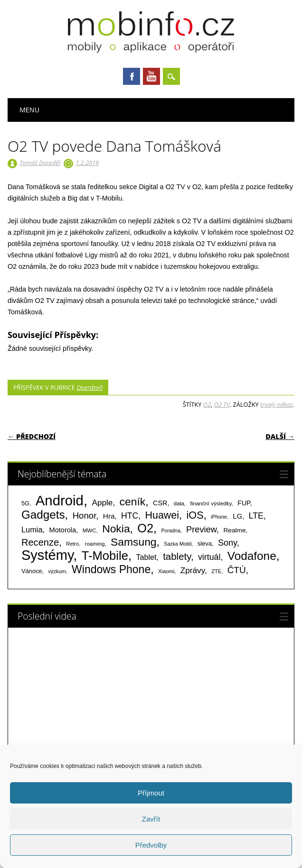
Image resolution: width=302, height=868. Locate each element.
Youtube (151, 76)
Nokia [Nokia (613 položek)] (116, 529)
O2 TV (222, 404)
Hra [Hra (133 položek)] (109, 516)
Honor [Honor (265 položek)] (85, 516)
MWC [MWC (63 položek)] (90, 530)
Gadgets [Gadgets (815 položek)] (43, 515)
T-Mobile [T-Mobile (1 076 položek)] (105, 556)
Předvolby (151, 845)
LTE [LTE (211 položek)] (256, 516)
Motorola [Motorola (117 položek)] (63, 530)
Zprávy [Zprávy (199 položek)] (193, 570)
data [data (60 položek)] (179, 503)
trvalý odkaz (277, 404)
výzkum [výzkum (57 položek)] (57, 571)
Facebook (132, 76)
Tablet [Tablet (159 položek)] (146, 557)
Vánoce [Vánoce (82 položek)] (32, 571)
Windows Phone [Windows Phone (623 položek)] (111, 569)
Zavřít (151, 819)
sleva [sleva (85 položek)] (205, 544)
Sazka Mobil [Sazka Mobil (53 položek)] (178, 544)
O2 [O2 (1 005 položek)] (145, 528)
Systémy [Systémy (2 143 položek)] (47, 555)
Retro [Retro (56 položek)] (72, 544)
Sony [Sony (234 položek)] (227, 543)
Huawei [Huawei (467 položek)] (162, 515)
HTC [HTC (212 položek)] (130, 516)
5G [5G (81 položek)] (25, 503)
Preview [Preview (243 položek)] (201, 529)
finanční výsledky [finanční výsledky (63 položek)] (211, 503)
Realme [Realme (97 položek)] (234, 530)
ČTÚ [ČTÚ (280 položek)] (237, 570)
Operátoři (90, 387)
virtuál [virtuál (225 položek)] (209, 557)
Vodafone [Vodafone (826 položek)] (252, 556)
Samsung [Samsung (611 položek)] (134, 542)
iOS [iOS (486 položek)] (195, 515)
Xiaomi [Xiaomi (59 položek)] (166, 571)
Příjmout (151, 793)
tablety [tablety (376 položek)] (177, 556)
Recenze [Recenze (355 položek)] (40, 542)
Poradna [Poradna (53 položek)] (170, 530)
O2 (207, 404)
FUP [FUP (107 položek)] (244, 503)
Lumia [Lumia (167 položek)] (32, 530)
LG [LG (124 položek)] (237, 516)
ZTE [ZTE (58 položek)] (216, 571)
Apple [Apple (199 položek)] (102, 503)
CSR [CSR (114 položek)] (160, 503)
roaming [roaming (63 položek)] (95, 544)
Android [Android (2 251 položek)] (60, 500)
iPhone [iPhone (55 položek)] (219, 517)
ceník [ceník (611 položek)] (133, 502)
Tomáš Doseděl (40, 163)
